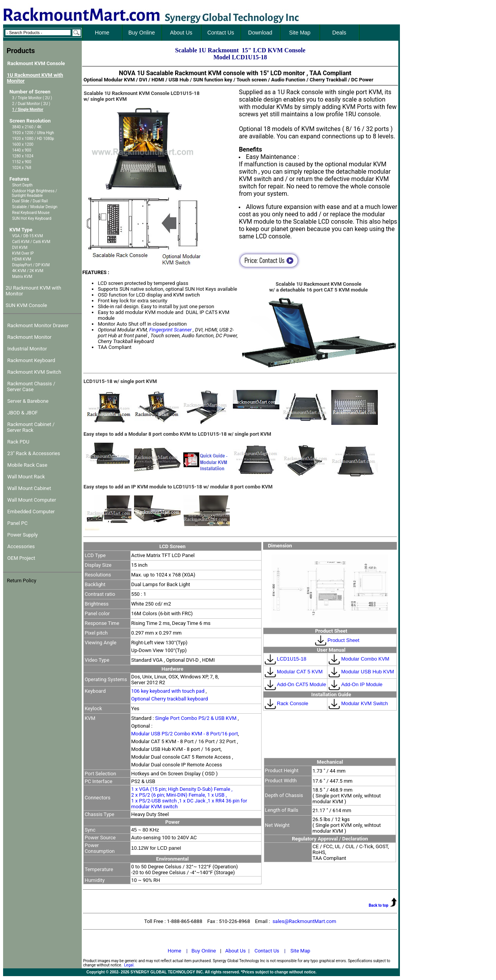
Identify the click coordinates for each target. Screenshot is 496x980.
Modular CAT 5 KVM (293, 672)
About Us (235, 951)
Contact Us (267, 951)
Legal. (129, 965)
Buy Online (204, 951)
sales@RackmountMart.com (304, 921)
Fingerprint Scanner (170, 330)
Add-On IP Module (355, 684)
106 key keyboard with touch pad (169, 691)
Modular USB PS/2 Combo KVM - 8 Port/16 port (185, 734)
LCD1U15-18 (285, 659)
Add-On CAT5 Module (295, 684)
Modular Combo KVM (358, 659)
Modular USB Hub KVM (361, 672)
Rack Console (286, 703)
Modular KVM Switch (358, 703)
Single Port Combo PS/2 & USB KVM (196, 718)
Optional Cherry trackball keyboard (170, 699)
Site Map (301, 951)
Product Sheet (343, 640)
